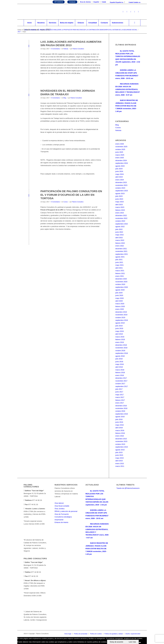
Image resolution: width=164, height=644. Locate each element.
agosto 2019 (120, 323)
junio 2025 (119, 152)
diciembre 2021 (121, 249)
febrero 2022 (120, 243)
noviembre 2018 (121, 348)
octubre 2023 (120, 188)
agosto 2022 (120, 227)
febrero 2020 (120, 306)
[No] (140, 642)
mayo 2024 (120, 174)
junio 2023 (119, 199)
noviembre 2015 (121, 441)
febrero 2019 (120, 339)
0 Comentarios (55, 49)
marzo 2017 (120, 397)
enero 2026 (120, 144)
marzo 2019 (120, 337)
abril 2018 (119, 367)
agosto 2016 (120, 417)
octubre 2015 (120, 444)
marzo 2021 (120, 271)
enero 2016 (120, 436)
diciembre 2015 (121, 439)
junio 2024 (119, 171)
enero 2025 (120, 158)
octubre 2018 (120, 351)
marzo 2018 (120, 370)
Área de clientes (85, 2)
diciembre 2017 (121, 378)
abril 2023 (119, 205)
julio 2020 (119, 293)
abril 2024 (119, 177)
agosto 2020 (120, 290)
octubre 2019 (120, 318)
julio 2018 (119, 359)
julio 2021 (119, 260)
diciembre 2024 (121, 160)
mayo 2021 (120, 265)
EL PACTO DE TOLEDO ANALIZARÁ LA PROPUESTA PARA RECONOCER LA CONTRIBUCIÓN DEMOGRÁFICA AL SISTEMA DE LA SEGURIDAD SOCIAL (87, 30)
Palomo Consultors (78, 49)
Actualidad (33, 30)
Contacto (72, 2)
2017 (19, 32)
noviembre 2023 (121, 185)
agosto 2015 (120, 450)
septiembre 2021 (122, 254)
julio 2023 (119, 196)
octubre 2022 (120, 221)
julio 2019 (119, 326)
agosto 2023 (120, 193)
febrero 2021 (120, 273)
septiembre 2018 (122, 353)
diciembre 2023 (121, 182)
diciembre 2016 (121, 406)
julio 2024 (119, 169)
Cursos (66, 202)
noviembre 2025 (121, 147)
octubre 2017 (120, 384)
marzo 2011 (120, 466)
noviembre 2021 (121, 251)
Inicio (26, 30)
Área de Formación (62, 514)
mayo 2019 (120, 331)
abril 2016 (119, 428)
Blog (65, 98)
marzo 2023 (120, 207)
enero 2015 (120, 463)
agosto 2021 (120, 257)
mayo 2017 (120, 395)
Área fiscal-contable (62, 506)
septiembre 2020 (122, 287)
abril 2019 (119, 334)
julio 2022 (119, 229)
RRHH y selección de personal (66, 511)
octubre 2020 (120, 284)
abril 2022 (119, 238)
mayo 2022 (120, 235)
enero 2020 (120, 309)
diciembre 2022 (121, 215)
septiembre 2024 (122, 163)
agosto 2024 (120, 166)
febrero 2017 (120, 400)
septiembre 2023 (122, 191)
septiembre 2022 (122, 224)
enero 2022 (120, 246)
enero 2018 (120, 375)
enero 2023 (120, 213)
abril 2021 (119, 268)
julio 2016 (119, 419)
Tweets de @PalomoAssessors (128, 488)
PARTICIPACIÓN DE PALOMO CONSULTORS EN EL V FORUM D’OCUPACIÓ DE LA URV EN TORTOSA (71, 195)
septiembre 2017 (122, 386)
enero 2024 (120, 180)
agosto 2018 (120, 356)
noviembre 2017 (121, 381)
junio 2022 (119, 232)
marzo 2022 (120, 240)
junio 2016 (119, 422)
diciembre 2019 (121, 312)
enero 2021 (120, 276)
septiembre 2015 (122, 447)
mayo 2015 (120, 458)
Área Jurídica (60, 509)
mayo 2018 (120, 364)
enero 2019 (120, 342)
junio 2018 (119, 362)
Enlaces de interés (61, 522)
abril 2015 (119, 461)
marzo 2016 (120, 430)
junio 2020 (119, 295)
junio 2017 (119, 392)
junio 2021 (119, 262)
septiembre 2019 (122, 320)
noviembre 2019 (121, 315)
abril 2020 (119, 301)
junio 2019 (119, 328)
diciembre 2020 (121, 279)
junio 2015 (119, 455)
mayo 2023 (120, 202)
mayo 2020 (120, 298)
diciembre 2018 (121, 345)
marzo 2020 (120, 304)
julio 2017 (119, 389)
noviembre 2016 (121, 408)
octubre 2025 (120, 149)
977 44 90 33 (59, 2)
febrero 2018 (120, 373)
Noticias (66, 49)
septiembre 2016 (122, 414)
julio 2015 (119, 452)
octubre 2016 (120, 411)
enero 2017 (120, 403)
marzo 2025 (120, 155)
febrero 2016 (120, 433)
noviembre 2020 (121, 282)
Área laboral (59, 503)
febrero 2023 (120, 210)
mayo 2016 (120, 425)
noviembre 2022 (121, 218)
